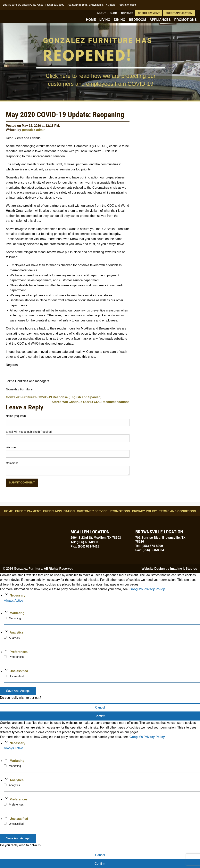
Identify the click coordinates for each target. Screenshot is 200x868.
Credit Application (179, 13)
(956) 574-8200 (127, 5)
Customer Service (92, 511)
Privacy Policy (144, 511)
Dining (120, 20)
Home (91, 20)
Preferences (19, 652)
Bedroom (137, 20)
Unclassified (19, 671)
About (102, 13)
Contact (127, 13)
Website (11, 447)
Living (105, 20)
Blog (113, 13)
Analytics (17, 632)
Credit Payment (149, 13)
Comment (12, 463)
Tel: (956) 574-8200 (149, 546)
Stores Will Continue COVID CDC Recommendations (91, 402)
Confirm (100, 716)
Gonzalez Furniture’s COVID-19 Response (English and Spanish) (54, 397)
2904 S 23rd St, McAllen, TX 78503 (23, 5)
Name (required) (16, 416)
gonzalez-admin (34, 130)
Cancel (100, 707)
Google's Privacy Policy (147, 589)
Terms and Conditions (177, 511)
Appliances (160, 20)
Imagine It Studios (184, 569)
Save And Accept (18, 691)
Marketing (17, 613)
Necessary (17, 595)
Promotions (185, 20)
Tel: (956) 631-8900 (84, 542)
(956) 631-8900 (56, 5)
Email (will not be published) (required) (29, 432)
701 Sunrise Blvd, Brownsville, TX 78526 (91, 5)
